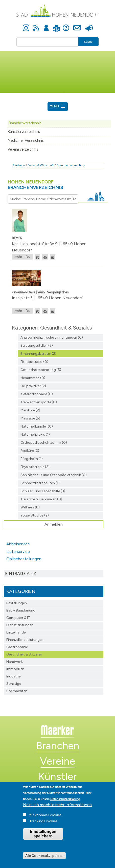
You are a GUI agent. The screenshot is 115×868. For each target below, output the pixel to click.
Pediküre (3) (30, 451)
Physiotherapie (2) (35, 467)
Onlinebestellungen (24, 559)
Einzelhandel (16, 632)
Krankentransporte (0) (39, 402)
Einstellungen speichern (43, 843)
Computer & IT (18, 618)
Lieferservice (18, 552)
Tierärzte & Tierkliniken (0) (41, 499)
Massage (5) (30, 418)
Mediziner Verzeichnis (26, 140)
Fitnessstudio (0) (34, 362)
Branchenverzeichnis (25, 123)
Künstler (57, 777)
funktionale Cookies (45, 825)
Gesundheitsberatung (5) (41, 370)
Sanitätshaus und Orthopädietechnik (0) (54, 475)
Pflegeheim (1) (32, 459)
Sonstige (14, 684)
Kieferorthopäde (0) (37, 394)
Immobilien (15, 669)
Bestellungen (17, 603)
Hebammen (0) (33, 378)
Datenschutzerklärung (65, 809)
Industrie (13, 676)
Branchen (58, 746)
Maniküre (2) (30, 410)
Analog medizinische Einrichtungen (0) (52, 337)
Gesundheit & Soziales (24, 654)
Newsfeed (36, 25)
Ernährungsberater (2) (38, 354)
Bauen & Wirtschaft (41, 165)
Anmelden (46, 25)
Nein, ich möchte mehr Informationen (57, 814)
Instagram (26, 25)
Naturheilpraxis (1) (35, 435)
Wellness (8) (30, 507)
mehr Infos (22, 257)
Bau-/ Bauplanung (21, 610)
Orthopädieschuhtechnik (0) (44, 443)
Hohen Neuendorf (35, 185)
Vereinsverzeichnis (23, 149)
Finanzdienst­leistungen (25, 640)
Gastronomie (17, 647)
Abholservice (18, 544)
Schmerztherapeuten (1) (40, 483)
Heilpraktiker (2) (33, 386)
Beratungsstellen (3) (37, 346)
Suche (88, 42)
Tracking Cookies (43, 831)
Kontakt (77, 25)
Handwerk (15, 662)
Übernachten (17, 691)
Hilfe (66, 25)
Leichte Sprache (56, 25)
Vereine (57, 761)
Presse (89, 25)
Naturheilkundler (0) (37, 426)
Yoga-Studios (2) (35, 515)
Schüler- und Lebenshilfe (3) (43, 491)
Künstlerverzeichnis (24, 132)
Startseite (19, 165)
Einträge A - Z (21, 573)
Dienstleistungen (20, 625)
